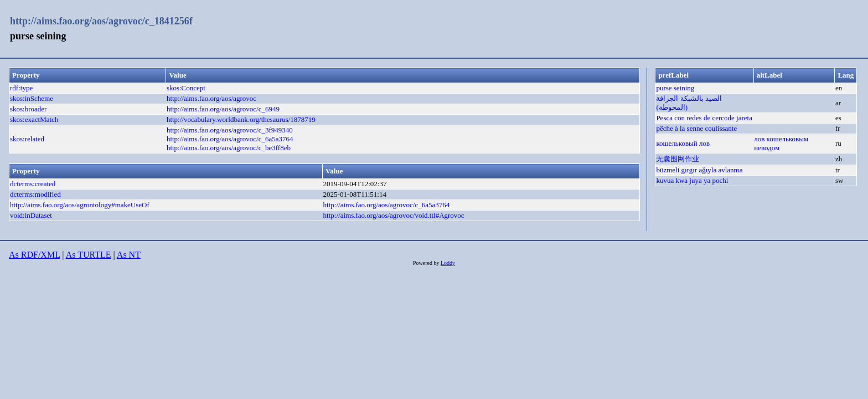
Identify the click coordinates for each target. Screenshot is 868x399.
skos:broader (28, 109)
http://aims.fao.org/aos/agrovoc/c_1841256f (101, 21)
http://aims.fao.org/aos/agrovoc (211, 98)
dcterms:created (33, 184)
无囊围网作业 (678, 159)
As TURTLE (89, 255)
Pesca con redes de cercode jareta (704, 118)
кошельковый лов (683, 143)
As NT (129, 255)
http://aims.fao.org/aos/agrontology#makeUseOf (80, 205)
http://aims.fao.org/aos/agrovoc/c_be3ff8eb (229, 148)
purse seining (675, 88)
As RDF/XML (34, 255)
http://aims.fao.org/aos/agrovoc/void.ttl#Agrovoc (394, 215)
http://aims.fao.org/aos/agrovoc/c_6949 (223, 109)
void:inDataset (31, 215)
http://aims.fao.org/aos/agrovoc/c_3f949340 (230, 130)
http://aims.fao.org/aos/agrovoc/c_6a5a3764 (230, 139)
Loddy (448, 263)
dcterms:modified (35, 194)
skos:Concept (186, 88)
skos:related (27, 139)
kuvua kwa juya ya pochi (692, 180)
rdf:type (21, 88)
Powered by (427, 263)
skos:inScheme (32, 98)
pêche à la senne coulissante (696, 128)
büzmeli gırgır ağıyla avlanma (699, 170)
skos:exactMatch (34, 119)
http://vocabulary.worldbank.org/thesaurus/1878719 (241, 119)
